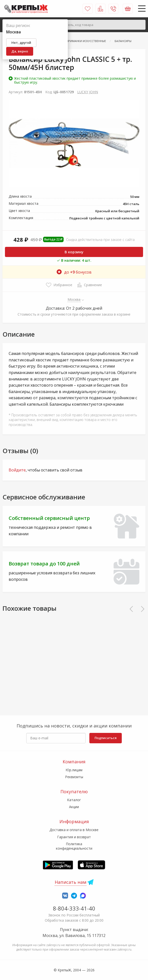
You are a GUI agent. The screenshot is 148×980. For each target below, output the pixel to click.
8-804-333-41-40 (74, 908)
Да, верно (20, 51)
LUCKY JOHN (88, 92)
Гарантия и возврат (74, 837)
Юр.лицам (74, 770)
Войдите (17, 470)
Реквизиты (74, 777)
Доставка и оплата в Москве (74, 830)
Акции (74, 807)
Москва (74, 299)
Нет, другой (21, 43)
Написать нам (71, 882)
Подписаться (106, 738)
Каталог (74, 800)
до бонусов (74, 272)
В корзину (74, 252)
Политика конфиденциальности (74, 846)
